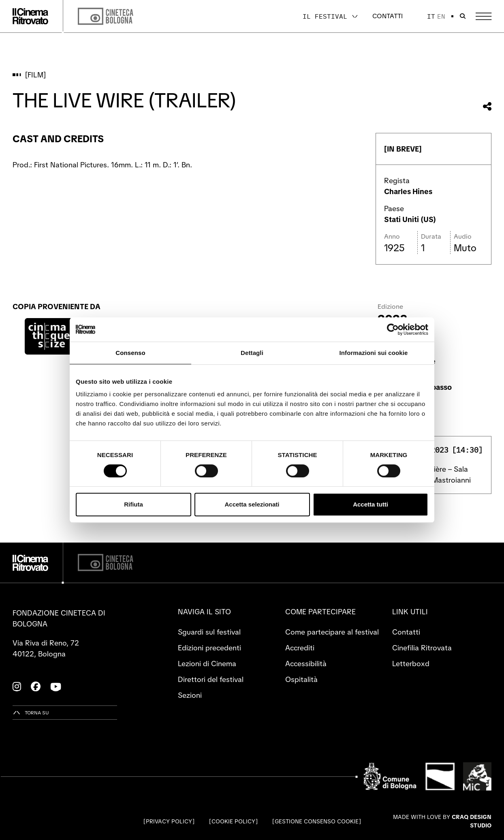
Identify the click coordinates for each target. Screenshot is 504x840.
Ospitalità (301, 679)
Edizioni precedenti (209, 648)
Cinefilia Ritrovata (422, 648)
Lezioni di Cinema (207, 664)
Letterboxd (411, 664)
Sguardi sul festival (209, 632)
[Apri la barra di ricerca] (463, 16)
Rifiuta (133, 504)
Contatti (388, 16)
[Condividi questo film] (487, 106)
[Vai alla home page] (30, 16)
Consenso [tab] (130, 353)
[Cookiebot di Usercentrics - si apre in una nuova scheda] (393, 329)
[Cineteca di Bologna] (106, 563)
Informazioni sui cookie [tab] (374, 353)
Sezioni (190, 695)
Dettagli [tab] (252, 353)
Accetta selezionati (252, 504)
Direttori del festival (211, 679)
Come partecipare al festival (332, 632)
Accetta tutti (371, 504)
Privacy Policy (169, 821)
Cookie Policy (233, 821)
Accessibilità (306, 664)
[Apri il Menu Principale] (484, 16)
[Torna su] (31, 713)
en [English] (441, 16)
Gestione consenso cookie (317, 821)
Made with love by (442, 821)
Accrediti (300, 648)
